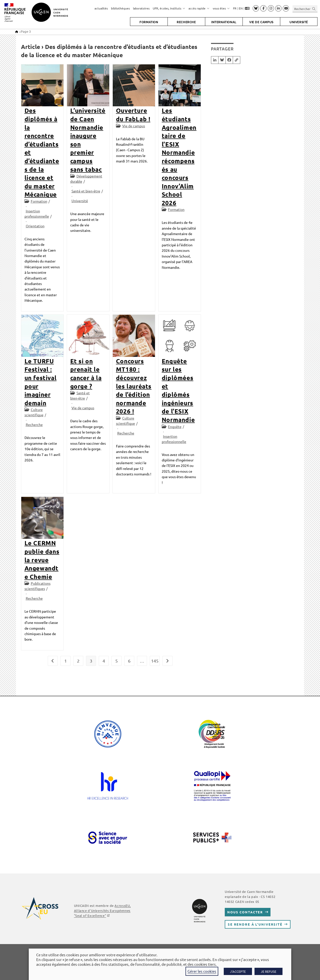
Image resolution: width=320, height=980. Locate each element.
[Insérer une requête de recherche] (305, 9)
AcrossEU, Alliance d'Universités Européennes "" (102, 910)
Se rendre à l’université (255, 924)
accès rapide (199, 8)
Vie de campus (134, 126)
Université (80, 201)
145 (155, 661)
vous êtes (221, 8)
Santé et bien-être (86, 191)
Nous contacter (245, 912)
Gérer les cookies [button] (202, 971)
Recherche (34, 424)
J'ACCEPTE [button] (238, 971)
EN (241, 8)
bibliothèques (120, 8)
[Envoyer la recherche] (314, 9)
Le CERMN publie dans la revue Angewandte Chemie (42, 560)
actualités (101, 8)
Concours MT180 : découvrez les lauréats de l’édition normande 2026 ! (134, 386)
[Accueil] (17, 32)
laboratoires (141, 8)
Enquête (175, 426)
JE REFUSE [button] (268, 971)
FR (235, 8)
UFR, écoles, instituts (169, 8)
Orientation (35, 226)
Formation (39, 201)
